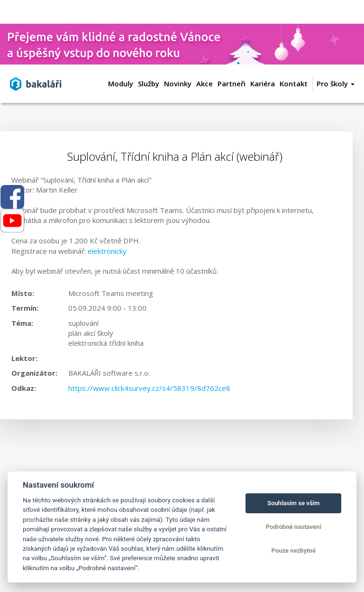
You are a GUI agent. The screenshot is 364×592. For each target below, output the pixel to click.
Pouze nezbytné (293, 550)
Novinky (178, 83)
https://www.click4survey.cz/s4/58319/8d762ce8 (149, 388)
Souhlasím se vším (294, 503)
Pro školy (336, 83)
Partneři (232, 83)
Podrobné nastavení (294, 527)
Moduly (121, 83)
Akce (205, 83)
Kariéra (263, 83)
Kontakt (294, 83)
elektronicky (107, 251)
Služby (149, 83)
